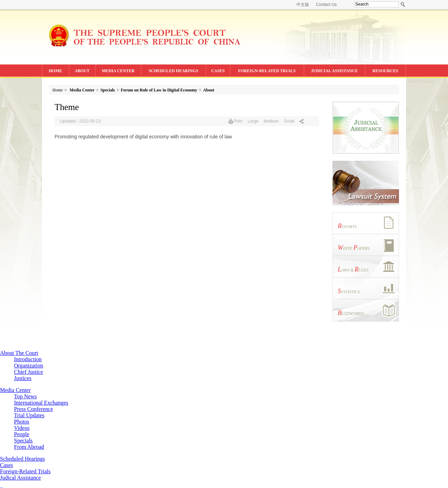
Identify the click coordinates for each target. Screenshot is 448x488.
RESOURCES (385, 71)
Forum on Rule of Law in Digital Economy (159, 90)
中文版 (303, 5)
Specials (108, 90)
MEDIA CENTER (118, 71)
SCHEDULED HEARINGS (174, 71)
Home (58, 90)
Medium (271, 121)
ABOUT (82, 71)
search (403, 4)
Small (289, 121)
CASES (218, 71)
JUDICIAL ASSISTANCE (334, 71)
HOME (56, 71)
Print (238, 121)
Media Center (82, 90)
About (209, 90)
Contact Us (326, 5)
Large (253, 121)
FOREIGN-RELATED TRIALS (267, 71)
